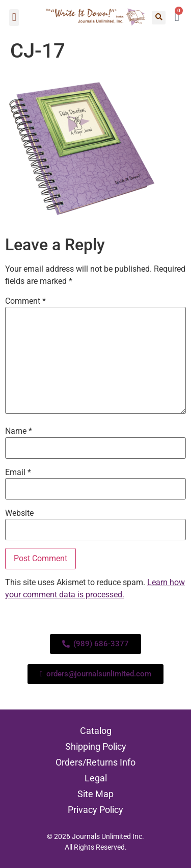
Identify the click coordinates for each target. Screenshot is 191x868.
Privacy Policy (95, 810)
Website (19, 513)
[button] (14, 18)
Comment (25, 301)
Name (19, 431)
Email (18, 472)
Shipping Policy (96, 746)
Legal (96, 778)
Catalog (96, 731)
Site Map (95, 794)
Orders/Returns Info (95, 762)
